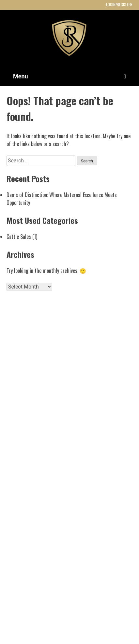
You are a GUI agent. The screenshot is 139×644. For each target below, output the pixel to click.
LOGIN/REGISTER (119, 4)
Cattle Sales (19, 237)
